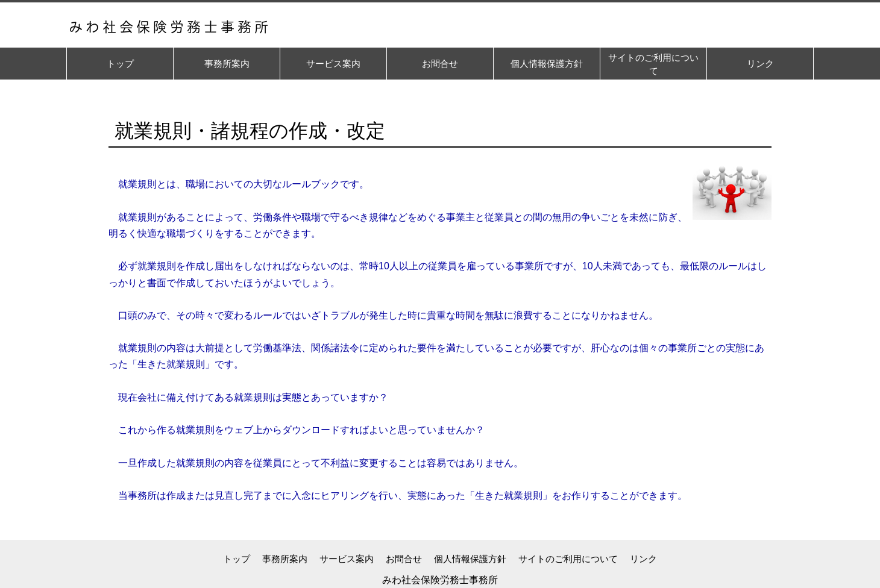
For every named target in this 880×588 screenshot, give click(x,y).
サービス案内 (347, 559)
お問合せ (404, 559)
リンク (643, 559)
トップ (237, 559)
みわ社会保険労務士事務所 (440, 580)
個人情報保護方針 (470, 559)
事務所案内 (285, 559)
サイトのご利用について (568, 559)
